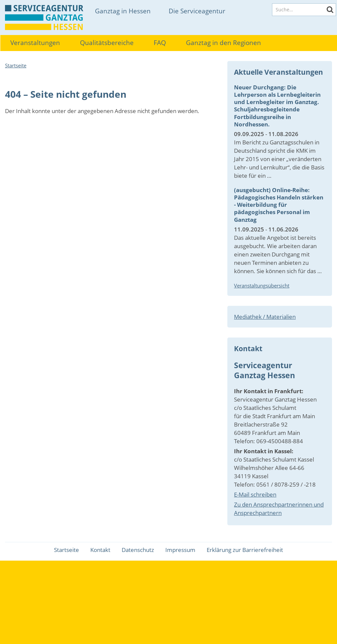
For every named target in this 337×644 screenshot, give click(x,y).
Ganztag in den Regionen (223, 43)
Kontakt (100, 550)
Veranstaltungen (35, 43)
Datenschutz (138, 550)
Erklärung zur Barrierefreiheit (245, 550)
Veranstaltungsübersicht (262, 285)
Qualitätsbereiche (107, 43)
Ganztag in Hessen (123, 11)
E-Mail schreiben (255, 494)
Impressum (180, 550)
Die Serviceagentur (197, 11)
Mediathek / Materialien (265, 317)
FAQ (160, 43)
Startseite (16, 65)
